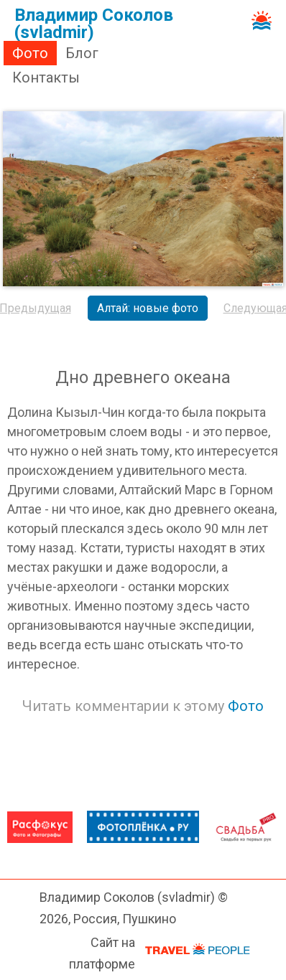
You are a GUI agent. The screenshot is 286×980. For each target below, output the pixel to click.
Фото (30, 53)
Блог (82, 53)
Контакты (46, 77)
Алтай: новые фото (148, 308)
